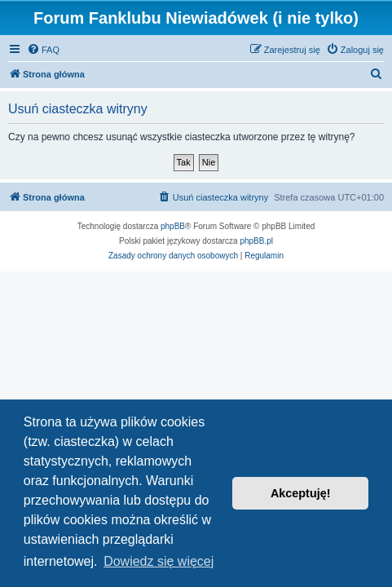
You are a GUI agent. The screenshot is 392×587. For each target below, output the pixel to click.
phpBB (173, 226)
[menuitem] (43, 50)
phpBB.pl (256, 241)
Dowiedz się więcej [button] (159, 561)
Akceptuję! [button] (301, 493)
